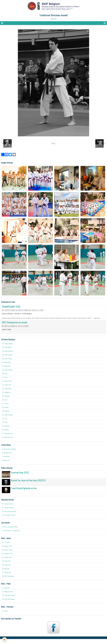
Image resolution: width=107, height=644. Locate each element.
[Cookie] (4, 640)
